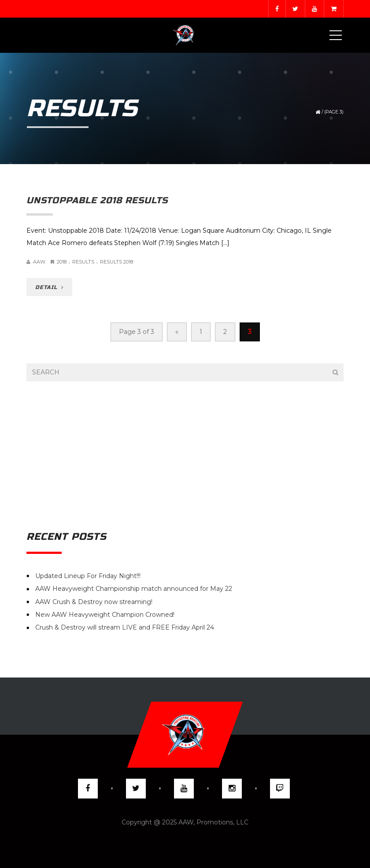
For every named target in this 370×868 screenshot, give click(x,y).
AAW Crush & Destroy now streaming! (94, 602)
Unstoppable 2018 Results (97, 200)
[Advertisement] (185, 456)
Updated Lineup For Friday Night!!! (88, 576)
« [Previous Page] (177, 332)
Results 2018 (117, 262)
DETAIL (49, 287)
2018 (62, 262)
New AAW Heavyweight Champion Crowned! (105, 615)
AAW (39, 262)
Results (83, 262)
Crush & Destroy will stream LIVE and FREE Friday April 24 (125, 628)
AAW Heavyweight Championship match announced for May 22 (134, 589)
